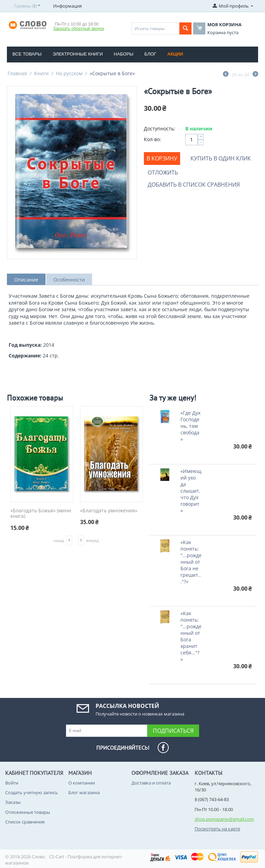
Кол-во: (153, 139)
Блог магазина (84, 792)
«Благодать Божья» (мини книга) (41, 514)
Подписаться (173, 731)
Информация (67, 6)
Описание (26, 280)
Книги (41, 73)
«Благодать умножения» (109, 511)
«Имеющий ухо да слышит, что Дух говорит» (191, 491)
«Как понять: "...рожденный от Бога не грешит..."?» (191, 562)
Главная (17, 73)
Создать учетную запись (32, 792)
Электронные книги (77, 54)
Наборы (124, 54)
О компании (82, 783)
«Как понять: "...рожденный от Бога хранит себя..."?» (191, 636)
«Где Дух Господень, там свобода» (190, 426)
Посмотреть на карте (217, 829)
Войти (12, 783)
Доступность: (160, 129)
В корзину (162, 158)
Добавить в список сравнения (194, 185)
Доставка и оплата (151, 783)
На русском (69, 73)
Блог (150, 54)
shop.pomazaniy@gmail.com (224, 819)
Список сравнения (25, 822)
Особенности (69, 280)
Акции (175, 54)
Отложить (163, 172)
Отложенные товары (28, 812)
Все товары (27, 54)
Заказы (13, 802)
